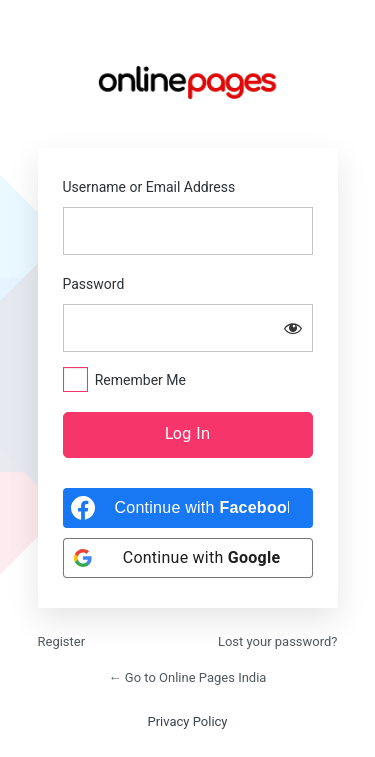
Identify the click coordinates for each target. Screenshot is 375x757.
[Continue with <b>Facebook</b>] (188, 508)
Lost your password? (278, 641)
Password (94, 284)
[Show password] (293, 328)
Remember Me (140, 380)
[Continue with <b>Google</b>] (188, 558)
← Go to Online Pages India (188, 677)
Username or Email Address (149, 187)
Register (62, 641)
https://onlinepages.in (188, 82)
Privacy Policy (187, 721)
